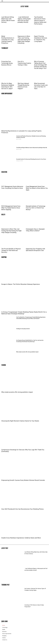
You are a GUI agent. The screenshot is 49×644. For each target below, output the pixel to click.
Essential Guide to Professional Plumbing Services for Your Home (31, 159)
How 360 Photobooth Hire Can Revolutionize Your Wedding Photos (22, 509)
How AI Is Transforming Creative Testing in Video (24, 63)
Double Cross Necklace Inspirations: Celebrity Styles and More (21, 538)
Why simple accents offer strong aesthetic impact (27, 352)
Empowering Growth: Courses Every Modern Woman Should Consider (23, 480)
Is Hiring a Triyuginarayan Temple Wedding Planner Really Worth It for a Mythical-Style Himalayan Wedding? (24, 313)
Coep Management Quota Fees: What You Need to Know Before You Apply (37, 188)
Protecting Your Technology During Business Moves (7, 63)
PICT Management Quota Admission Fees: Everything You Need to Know (12, 187)
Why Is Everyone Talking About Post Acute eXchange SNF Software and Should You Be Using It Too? (40, 65)
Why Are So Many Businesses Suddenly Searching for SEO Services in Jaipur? (8, 86)
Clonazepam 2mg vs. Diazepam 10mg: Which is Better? (35, 230)
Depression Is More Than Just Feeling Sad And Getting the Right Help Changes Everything (24, 40)
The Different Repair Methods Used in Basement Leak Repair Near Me (32, 148)
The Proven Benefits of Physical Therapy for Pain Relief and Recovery (11, 250)
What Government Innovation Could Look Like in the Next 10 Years (41, 86)
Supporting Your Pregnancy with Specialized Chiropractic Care (35, 250)
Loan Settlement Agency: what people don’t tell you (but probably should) (24, 20)
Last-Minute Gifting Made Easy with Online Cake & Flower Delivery (8, 20)
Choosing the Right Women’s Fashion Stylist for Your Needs (20, 421)
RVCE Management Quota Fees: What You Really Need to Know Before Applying (11, 208)
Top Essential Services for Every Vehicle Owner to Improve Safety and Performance (40, 20)
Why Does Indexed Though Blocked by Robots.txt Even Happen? (23, 86)
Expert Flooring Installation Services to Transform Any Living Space (41, 39)
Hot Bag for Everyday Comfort (23, 329)
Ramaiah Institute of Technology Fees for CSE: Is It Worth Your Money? (36, 208)
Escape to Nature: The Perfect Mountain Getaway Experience (21, 284)
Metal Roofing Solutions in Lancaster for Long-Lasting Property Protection (8, 40)
